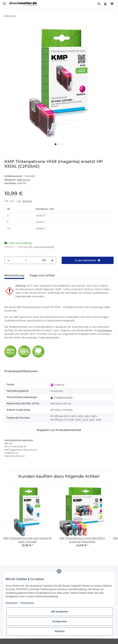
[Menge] (26, 260)
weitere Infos (64, 397)
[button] (99, 4)
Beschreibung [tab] (14, 275)
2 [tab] (59, 144)
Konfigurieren (60, 621)
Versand (27, 201)
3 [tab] (62, 144)
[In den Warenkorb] (7, 27)
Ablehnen (60, 631)
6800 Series (24, 180)
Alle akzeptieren (60, 612)
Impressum (12, 603)
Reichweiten (105, 330)
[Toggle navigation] (4, 2)
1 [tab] (56, 144)
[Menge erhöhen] (52, 260)
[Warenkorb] (112, 4)
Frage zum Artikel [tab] (42, 275)
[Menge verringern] (8, 260)
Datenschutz (27, 603)
